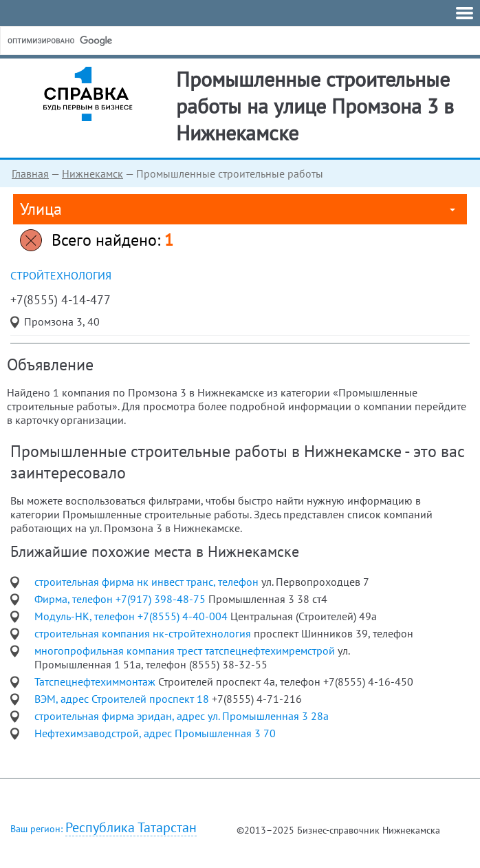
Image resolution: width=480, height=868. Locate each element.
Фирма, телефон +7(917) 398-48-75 (121, 599)
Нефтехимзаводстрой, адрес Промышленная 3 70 (155, 733)
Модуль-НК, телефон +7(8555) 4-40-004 (132, 616)
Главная (30, 173)
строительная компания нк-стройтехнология (144, 633)
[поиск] (109, 41)
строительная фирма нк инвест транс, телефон (148, 582)
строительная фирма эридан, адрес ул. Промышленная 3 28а (182, 716)
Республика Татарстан (131, 828)
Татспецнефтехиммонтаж (96, 681)
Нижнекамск (92, 173)
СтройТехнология (61, 275)
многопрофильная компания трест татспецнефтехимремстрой (186, 650)
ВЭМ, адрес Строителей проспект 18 (123, 699)
